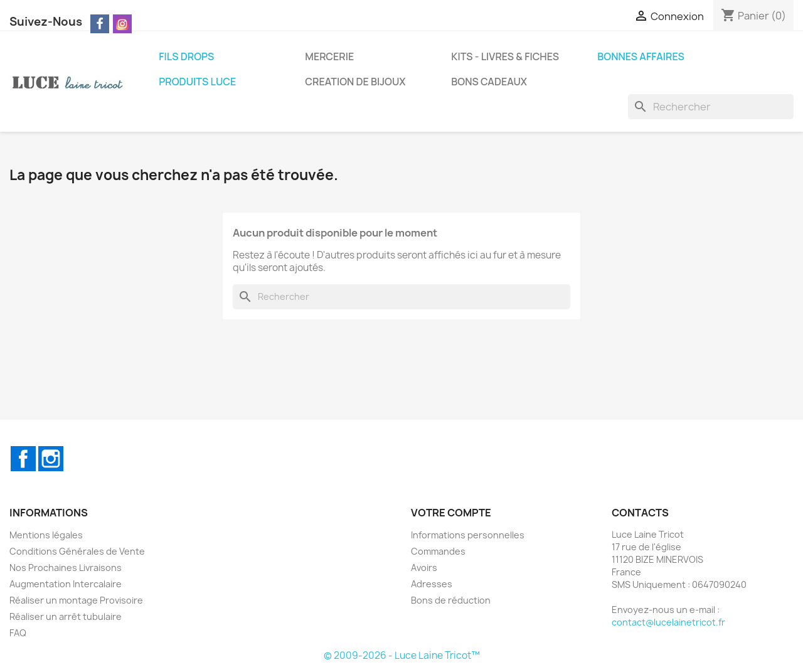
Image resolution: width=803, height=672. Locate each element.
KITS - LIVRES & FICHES (505, 56)
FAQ (18, 633)
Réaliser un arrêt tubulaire (66, 616)
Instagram (51, 459)
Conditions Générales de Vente (77, 551)
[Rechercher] (711, 107)
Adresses (432, 584)
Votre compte (451, 513)
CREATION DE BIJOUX (355, 82)
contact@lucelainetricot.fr (668, 622)
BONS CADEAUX (489, 82)
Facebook (23, 459)
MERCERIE (329, 56)
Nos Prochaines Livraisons (66, 568)
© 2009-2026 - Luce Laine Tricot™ (402, 655)
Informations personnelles (468, 535)
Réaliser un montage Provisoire (76, 600)
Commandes (438, 551)
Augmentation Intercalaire (66, 584)
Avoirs (424, 568)
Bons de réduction (451, 600)
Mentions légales (46, 535)
